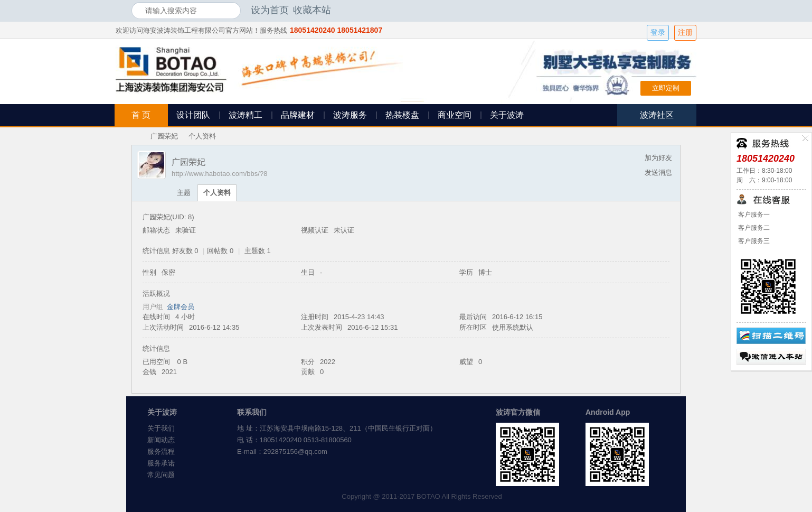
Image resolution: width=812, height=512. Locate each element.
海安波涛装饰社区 (136, 136)
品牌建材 (298, 115)
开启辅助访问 (678, 10)
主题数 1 (258, 251)
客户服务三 (753, 241)
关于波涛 (507, 115)
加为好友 (658, 158)
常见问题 (161, 475)
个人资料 (217, 193)
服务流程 (161, 452)
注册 (685, 32)
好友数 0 (185, 251)
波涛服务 (350, 115)
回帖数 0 (220, 251)
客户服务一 (753, 215)
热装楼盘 (402, 115)
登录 (658, 32)
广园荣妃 (164, 136)
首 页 (141, 115)
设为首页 (270, 10)
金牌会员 (181, 307)
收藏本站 (312, 10)
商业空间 (455, 115)
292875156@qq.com (295, 452)
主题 (184, 193)
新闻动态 (161, 440)
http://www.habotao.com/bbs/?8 (219, 174)
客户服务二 (753, 228)
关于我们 (161, 428)
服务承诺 (161, 463)
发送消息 (658, 173)
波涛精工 (246, 115)
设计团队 (193, 115)
